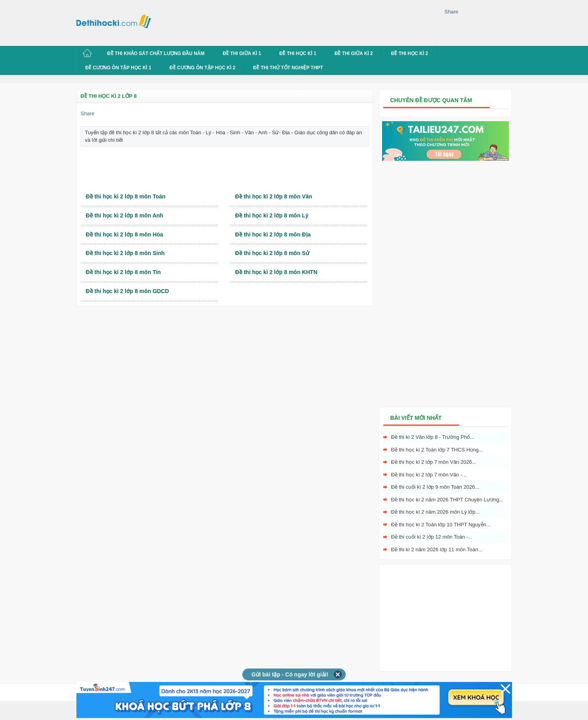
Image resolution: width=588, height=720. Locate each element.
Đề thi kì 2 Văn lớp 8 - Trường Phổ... (433, 437)
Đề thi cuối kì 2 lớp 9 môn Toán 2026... (435, 487)
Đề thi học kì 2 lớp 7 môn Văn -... (429, 475)
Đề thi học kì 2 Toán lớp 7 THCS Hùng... (437, 450)
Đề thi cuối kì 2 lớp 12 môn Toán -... (432, 537)
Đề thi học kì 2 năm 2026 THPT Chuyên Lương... (447, 500)
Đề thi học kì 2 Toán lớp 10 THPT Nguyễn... (441, 525)
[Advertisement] (300, 22)
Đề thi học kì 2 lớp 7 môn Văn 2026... (434, 462)
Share (452, 12)
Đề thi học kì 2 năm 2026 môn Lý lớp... (436, 512)
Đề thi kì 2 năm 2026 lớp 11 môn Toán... (437, 550)
